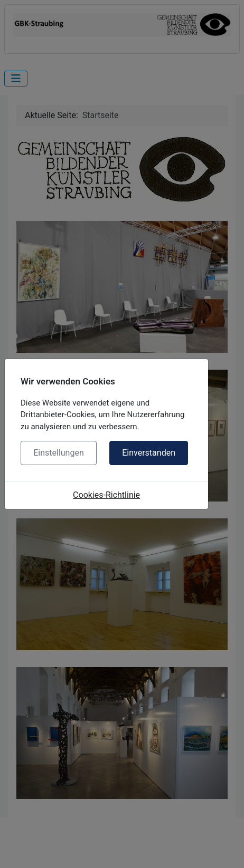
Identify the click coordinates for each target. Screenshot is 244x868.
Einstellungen (59, 453)
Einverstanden (149, 453)
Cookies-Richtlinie (106, 495)
